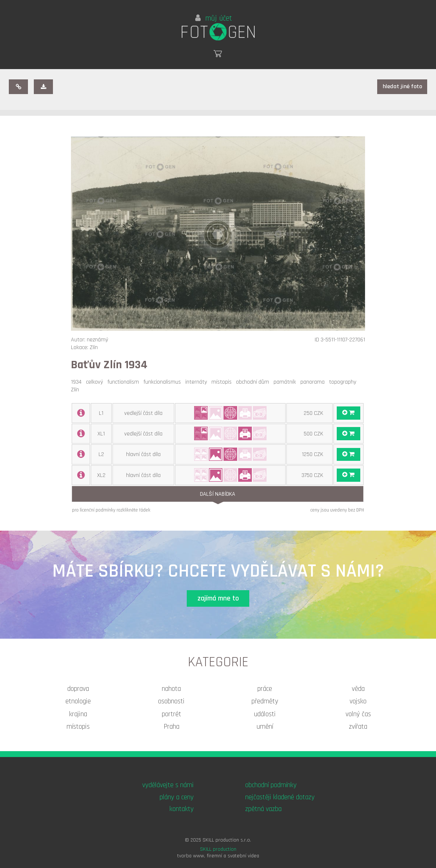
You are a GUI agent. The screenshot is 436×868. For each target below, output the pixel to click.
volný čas (358, 714)
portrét (171, 714)
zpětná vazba (263, 809)
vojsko (358, 701)
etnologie (78, 701)
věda (358, 689)
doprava (78, 689)
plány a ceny (177, 797)
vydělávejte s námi (168, 785)
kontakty (182, 809)
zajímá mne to (218, 598)
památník (286, 382)
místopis (223, 382)
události (265, 714)
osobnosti (171, 701)
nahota (171, 689)
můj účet (214, 18)
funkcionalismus (164, 382)
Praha (171, 727)
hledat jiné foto (402, 87)
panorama (314, 382)
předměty (265, 701)
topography (344, 382)
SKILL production (218, 849)
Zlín (76, 390)
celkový (96, 382)
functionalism (125, 382)
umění (265, 727)
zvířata (358, 727)
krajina (78, 714)
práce (265, 689)
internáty (198, 382)
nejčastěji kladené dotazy (280, 797)
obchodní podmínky (271, 785)
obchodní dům (254, 382)
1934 (78, 382)
